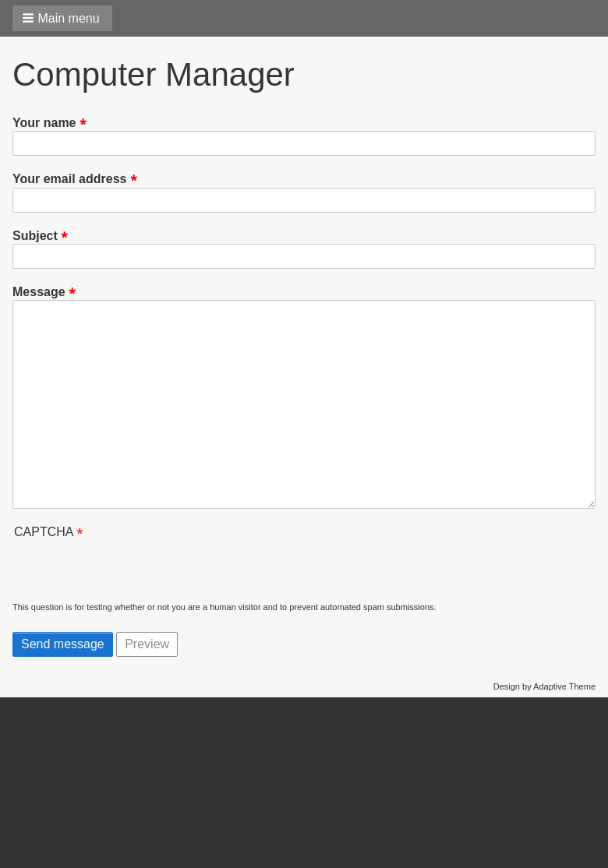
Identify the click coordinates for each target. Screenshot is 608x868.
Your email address (69, 180)
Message (39, 292)
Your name (44, 123)
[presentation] (131, 571)
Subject (35, 236)
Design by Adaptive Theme (544, 686)
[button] (62, 18)
